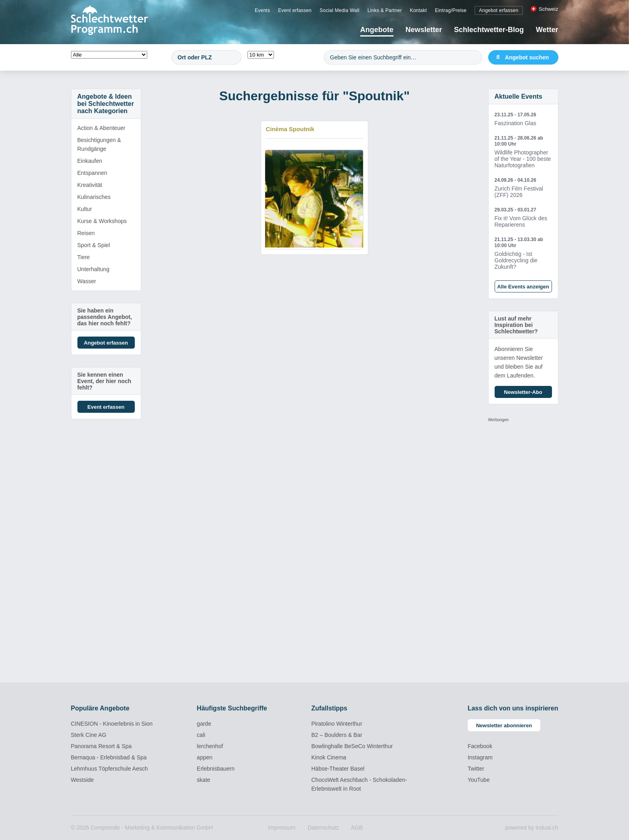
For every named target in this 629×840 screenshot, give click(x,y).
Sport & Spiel (94, 245)
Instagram (480, 757)
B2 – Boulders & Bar (337, 735)
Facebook (480, 746)
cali (201, 735)
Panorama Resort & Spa (101, 746)
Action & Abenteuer (101, 128)
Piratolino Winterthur (337, 724)
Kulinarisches (94, 197)
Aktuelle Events (518, 96)
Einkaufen (90, 161)
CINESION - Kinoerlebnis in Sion (112, 724)
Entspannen (92, 173)
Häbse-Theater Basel (338, 769)
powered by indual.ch (532, 828)
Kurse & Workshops (102, 221)
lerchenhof (210, 746)
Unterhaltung (93, 269)
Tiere (84, 257)
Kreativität (90, 185)
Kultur (85, 209)
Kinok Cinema (329, 757)
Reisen (86, 233)
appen (205, 757)
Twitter (476, 769)
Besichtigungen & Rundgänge (99, 144)
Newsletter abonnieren (504, 725)
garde (204, 724)
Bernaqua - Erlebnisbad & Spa (109, 757)
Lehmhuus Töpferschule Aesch (110, 769)
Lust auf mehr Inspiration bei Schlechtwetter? (516, 325)
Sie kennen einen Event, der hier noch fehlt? (104, 381)
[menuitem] (262, 10)
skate (204, 780)
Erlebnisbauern (216, 769)
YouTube (479, 780)
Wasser (87, 281)
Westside (82, 780)
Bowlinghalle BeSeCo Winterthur (352, 746)
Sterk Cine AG (89, 735)
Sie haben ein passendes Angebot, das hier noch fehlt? (105, 317)
